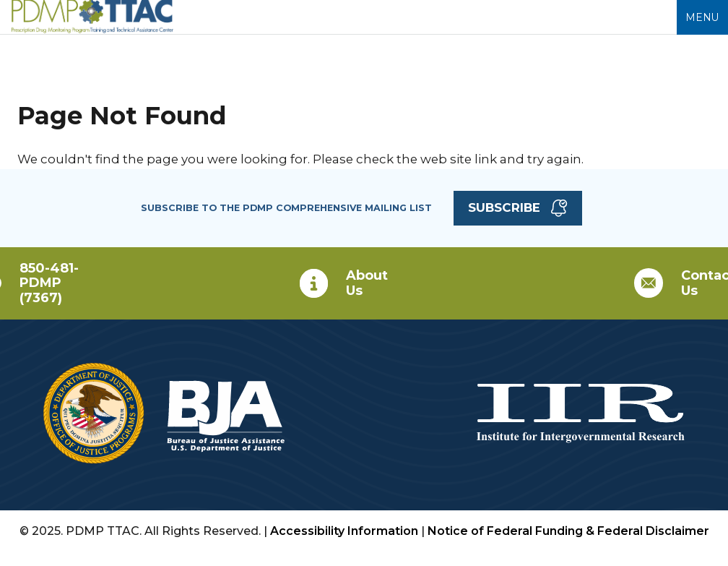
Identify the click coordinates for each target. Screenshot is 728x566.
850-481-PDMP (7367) (49, 283)
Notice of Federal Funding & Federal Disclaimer (568, 531)
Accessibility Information (344, 531)
